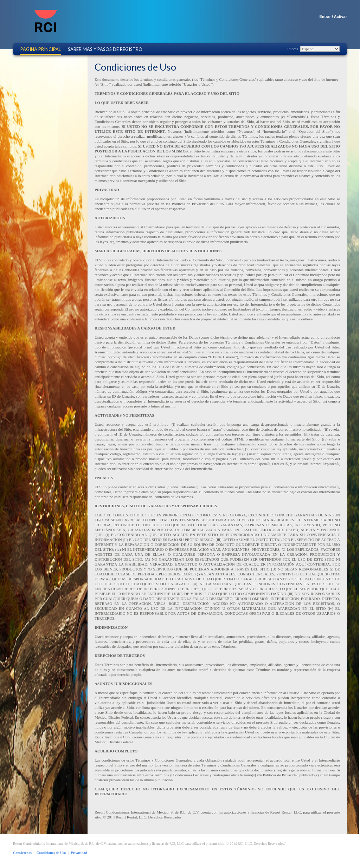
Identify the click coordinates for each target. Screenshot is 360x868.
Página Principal (41, 49)
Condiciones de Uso (51, 853)
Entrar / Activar (333, 17)
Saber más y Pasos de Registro (105, 49)
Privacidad (79, 853)
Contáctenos (22, 853)
